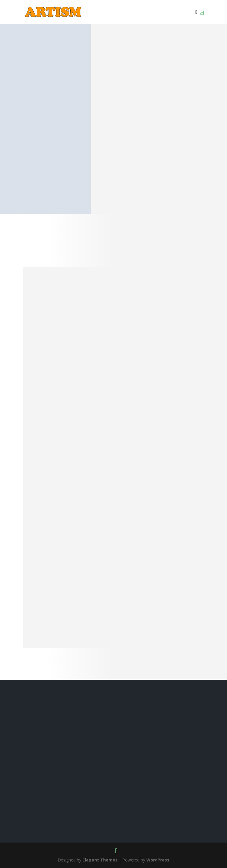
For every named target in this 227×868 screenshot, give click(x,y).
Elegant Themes (100, 860)
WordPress (158, 860)
